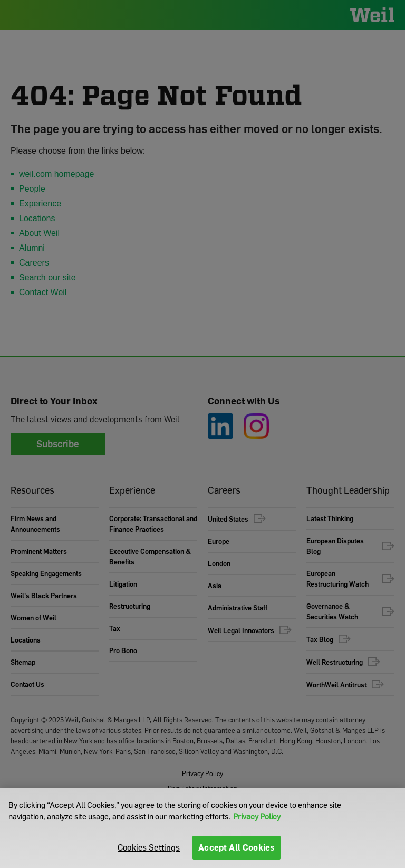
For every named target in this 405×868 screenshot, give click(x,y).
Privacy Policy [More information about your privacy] (257, 816)
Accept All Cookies (237, 847)
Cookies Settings (149, 847)
